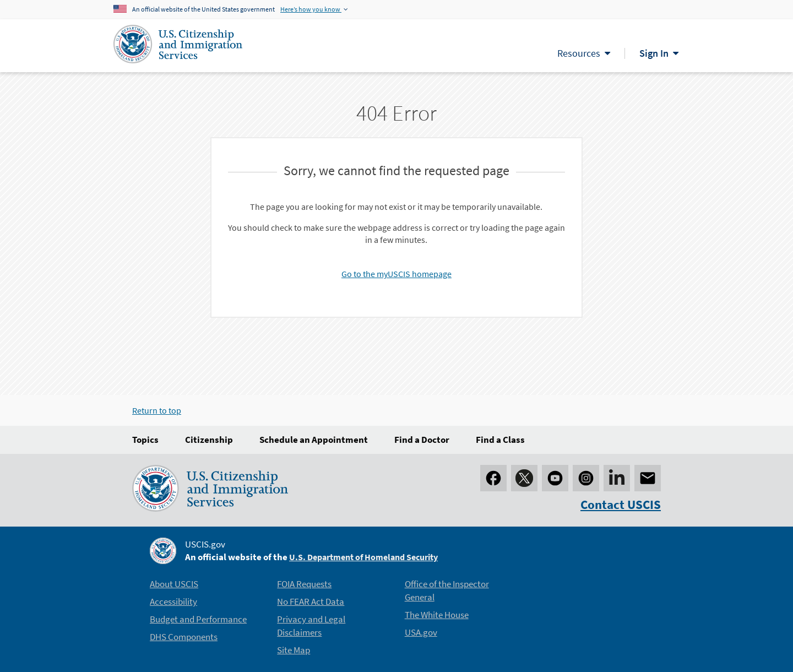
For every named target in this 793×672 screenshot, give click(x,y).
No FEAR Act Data (311, 601)
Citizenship (209, 440)
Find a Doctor (422, 440)
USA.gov (421, 632)
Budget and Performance (198, 619)
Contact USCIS (621, 504)
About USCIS (174, 584)
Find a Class (500, 440)
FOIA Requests (304, 584)
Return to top (157, 410)
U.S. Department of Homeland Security (363, 557)
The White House (437, 615)
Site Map (294, 650)
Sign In (654, 53)
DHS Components (184, 637)
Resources (579, 53)
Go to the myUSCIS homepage (397, 274)
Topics (145, 440)
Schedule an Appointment (314, 440)
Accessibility (173, 601)
